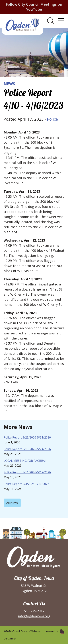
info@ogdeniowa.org (34, 616)
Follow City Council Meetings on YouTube (34, 7)
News (9, 83)
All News (12, 503)
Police (52, 119)
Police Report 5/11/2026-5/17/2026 (27, 472)
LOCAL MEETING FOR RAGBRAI (25, 461)
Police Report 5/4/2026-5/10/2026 (26, 484)
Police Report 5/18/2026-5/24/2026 (27, 449)
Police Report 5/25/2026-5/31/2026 (27, 437)
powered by (55, 631)
